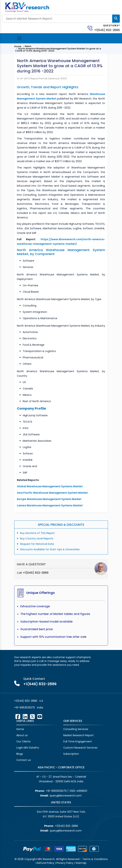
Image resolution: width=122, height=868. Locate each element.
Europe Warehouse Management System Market (49, 499)
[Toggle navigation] (19, 38)
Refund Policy (46, 863)
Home (18, 46)
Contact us (24, 760)
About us (22, 735)
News (28, 46)
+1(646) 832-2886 (107, 30)
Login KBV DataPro (28, 748)
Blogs (20, 754)
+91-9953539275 (25, 708)
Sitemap (81, 863)
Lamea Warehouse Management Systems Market (50, 505)
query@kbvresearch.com (66, 796)
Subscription (71, 754)
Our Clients (23, 741)
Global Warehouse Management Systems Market (50, 486)
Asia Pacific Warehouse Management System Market (53, 493)
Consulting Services (76, 729)
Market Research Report (78, 735)
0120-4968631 (78, 791)
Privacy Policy (65, 863)
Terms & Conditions (95, 859)
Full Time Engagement (78, 741)
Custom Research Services (80, 748)
